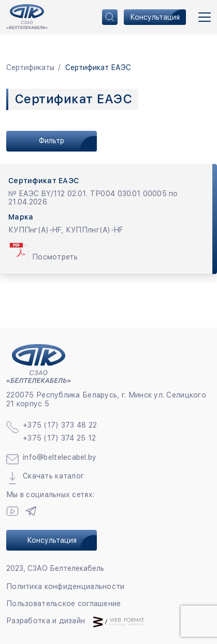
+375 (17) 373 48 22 (60, 425)
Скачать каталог (53, 476)
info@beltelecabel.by (60, 457)
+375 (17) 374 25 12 (59, 438)
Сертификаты (30, 67)
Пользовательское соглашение (64, 604)
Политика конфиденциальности (66, 586)
